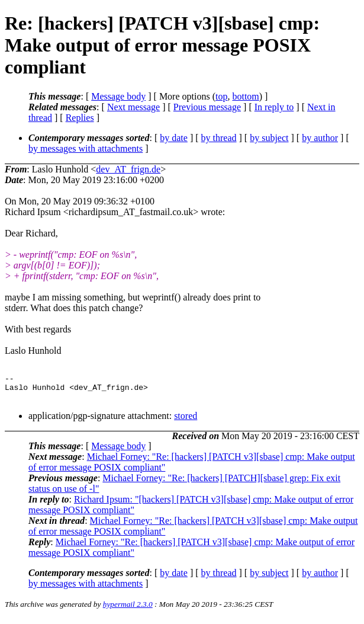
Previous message (207, 107)
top (221, 96)
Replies (80, 118)
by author (320, 138)
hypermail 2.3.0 (128, 609)
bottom (245, 96)
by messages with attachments (86, 148)
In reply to (274, 107)
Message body (118, 96)
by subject (269, 138)
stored (186, 421)
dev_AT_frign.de (128, 169)
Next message (133, 107)
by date (174, 138)
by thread (219, 138)
